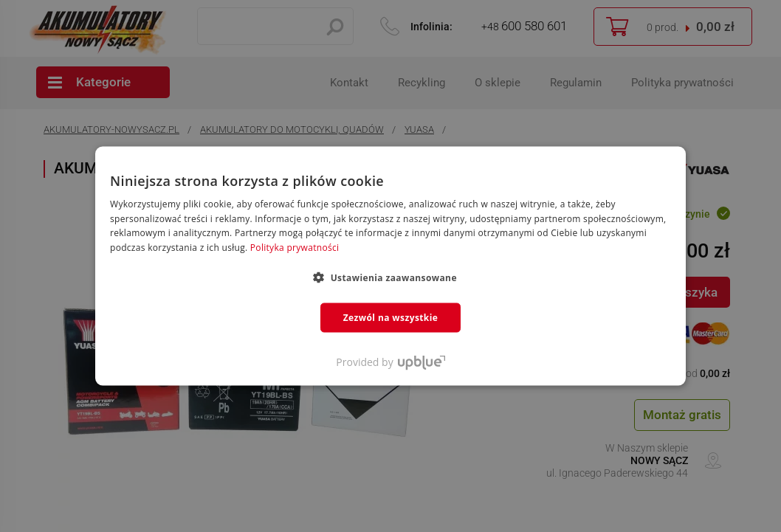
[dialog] (390, 266)
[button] (390, 277)
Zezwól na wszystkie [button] (391, 318)
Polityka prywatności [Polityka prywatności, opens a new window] (295, 248)
